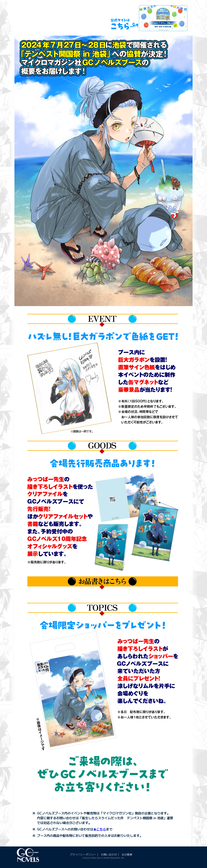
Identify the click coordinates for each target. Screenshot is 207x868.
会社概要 (130, 854)
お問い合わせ (111, 854)
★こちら (100, 829)
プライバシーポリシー (84, 854)
